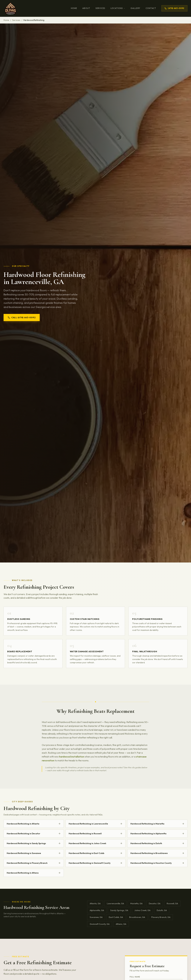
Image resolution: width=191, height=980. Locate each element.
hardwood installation (72, 757)
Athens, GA (121, 924)
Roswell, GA (172, 903)
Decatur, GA (155, 903)
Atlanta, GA (95, 903)
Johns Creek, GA (142, 910)
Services (100, 8)
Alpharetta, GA (97, 910)
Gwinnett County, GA (100, 924)
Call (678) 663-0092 (22, 317)
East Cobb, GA (116, 917)
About (86, 8)
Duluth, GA (162, 910)
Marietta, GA (136, 903)
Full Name (135, 977)
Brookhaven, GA (137, 917)
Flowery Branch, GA (161, 917)
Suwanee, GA (96, 917)
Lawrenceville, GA (115, 903)
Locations (118, 8)
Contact (151, 8)
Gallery (135, 8)
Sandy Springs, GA (119, 910)
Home (74, 8)
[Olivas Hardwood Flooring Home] (11, 8)
